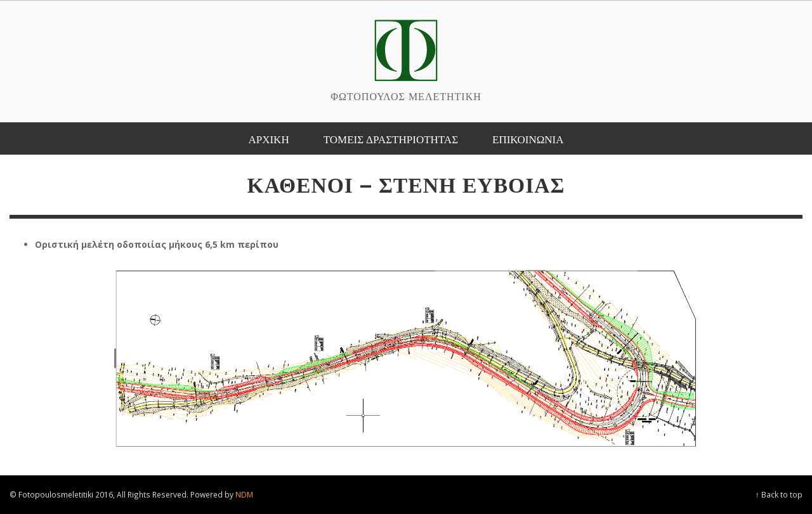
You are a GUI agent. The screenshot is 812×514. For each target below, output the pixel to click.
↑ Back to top (779, 494)
